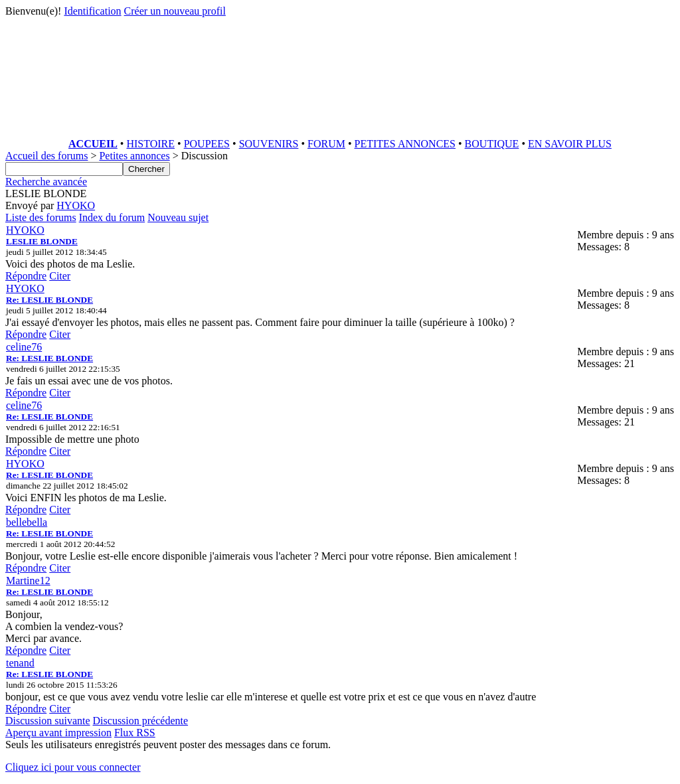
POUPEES (207, 144)
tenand (20, 663)
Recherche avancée (46, 182)
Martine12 (28, 581)
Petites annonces (134, 156)
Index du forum (112, 217)
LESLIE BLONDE (42, 241)
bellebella (27, 522)
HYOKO (76, 205)
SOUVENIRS (269, 144)
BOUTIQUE (492, 144)
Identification (92, 11)
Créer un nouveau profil (175, 11)
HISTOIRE (150, 144)
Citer (60, 276)
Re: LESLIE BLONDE (49, 300)
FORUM (326, 144)
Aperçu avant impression (58, 733)
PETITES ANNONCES (405, 144)
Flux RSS (135, 733)
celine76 (24, 347)
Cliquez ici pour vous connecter (73, 767)
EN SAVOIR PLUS (570, 144)
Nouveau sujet (178, 217)
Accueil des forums (46, 156)
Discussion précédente (141, 721)
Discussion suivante (48, 721)
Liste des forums (41, 217)
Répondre (26, 276)
